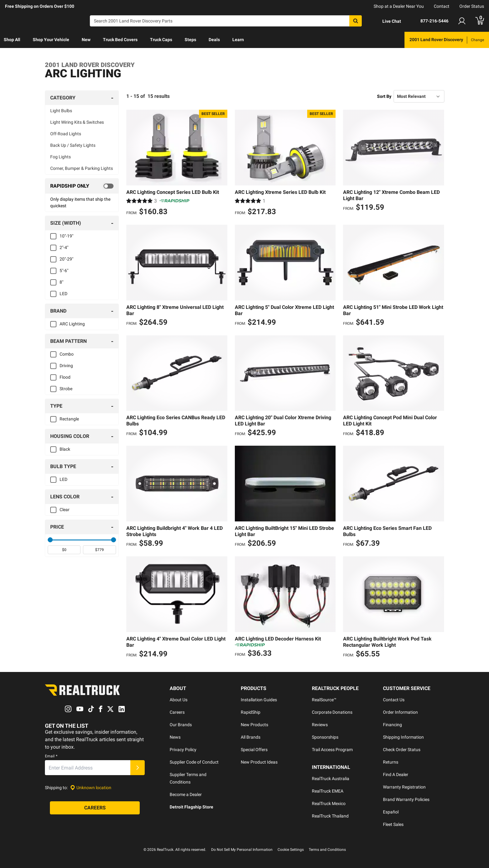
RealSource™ (324, 700)
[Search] (226, 21)
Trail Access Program (332, 750)
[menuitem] (12, 40)
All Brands (251, 737)
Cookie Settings (291, 850)
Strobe (66, 389)
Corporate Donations (332, 712)
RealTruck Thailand (330, 816)
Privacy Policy (183, 750)
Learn (238, 40)
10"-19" (66, 236)
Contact (442, 6)
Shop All (12, 40)
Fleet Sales (393, 824)
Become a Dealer (186, 794)
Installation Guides (259, 700)
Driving (66, 366)
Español (391, 812)
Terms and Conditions (327, 850)
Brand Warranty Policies (406, 799)
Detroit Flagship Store (191, 807)
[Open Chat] (386, 21)
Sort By (384, 96)
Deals (214, 40)
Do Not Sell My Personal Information (242, 850)
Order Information (400, 712)
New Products (254, 725)
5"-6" (64, 271)
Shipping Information (403, 737)
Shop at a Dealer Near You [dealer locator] (399, 6)
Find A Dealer (396, 774)
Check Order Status (402, 750)
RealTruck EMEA (328, 791)
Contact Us (394, 700)
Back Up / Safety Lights (73, 145)
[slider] (50, 540)
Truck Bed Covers (120, 40)
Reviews (320, 725)
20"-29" (66, 259)
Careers (177, 712)
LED (63, 294)
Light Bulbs (61, 111)
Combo (67, 354)
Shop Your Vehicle (51, 40)
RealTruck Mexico (329, 803)
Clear (65, 510)
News (175, 737)
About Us (179, 700)
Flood (65, 377)
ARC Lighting (72, 324)
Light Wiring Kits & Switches (77, 122)
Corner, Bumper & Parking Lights (82, 168)
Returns (391, 762)
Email (51, 756)
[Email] (88, 768)
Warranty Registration (404, 787)
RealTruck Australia (331, 779)
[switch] (82, 186)
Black (65, 449)
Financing (392, 725)
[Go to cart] (480, 21)
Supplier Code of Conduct (194, 762)
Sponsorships (325, 737)
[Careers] (95, 808)
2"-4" (64, 247)
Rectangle (69, 419)
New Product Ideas (259, 762)
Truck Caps (161, 40)
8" (61, 282)
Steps (190, 40)
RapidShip (251, 712)
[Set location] (91, 788)
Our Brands (181, 725)
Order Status (472, 6)
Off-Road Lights (66, 134)
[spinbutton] (64, 550)
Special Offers (254, 750)
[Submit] (138, 768)
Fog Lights (61, 157)
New (86, 40)
